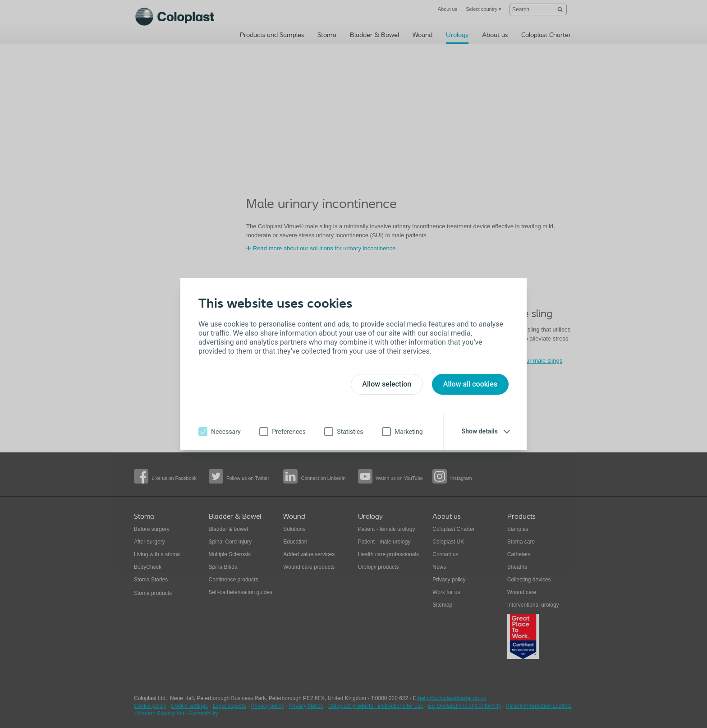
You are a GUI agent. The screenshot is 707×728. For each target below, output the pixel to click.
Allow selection (387, 384)
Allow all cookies (470, 384)
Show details (480, 431)
